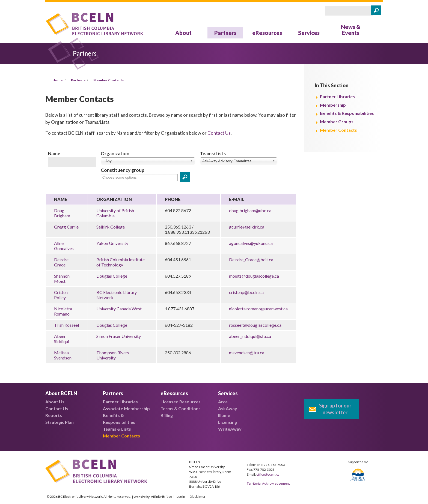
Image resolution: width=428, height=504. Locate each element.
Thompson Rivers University (113, 355)
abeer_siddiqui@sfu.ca (250, 336)
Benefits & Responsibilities (347, 113)
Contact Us (219, 133)
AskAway (228, 408)
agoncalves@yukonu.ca (251, 243)
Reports (54, 415)
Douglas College (112, 276)
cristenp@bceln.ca (246, 292)
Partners (225, 33)
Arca (223, 402)
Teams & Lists (117, 429)
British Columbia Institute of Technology (121, 262)
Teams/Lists (213, 153)
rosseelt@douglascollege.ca (255, 325)
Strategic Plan (60, 422)
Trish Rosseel (66, 325)
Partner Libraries (337, 96)
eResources (267, 33)
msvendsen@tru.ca (247, 352)
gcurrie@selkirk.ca (247, 227)
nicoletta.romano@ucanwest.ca (258, 309)
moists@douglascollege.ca (254, 276)
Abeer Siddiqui (62, 339)
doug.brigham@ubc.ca (250, 210)
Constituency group (123, 170)
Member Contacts (109, 80)
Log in (181, 496)
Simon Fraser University (119, 336)
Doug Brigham (62, 213)
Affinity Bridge (161, 496)
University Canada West (119, 309)
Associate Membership (126, 408)
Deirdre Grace (61, 262)
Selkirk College (111, 227)
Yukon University (112, 243)
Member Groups (337, 121)
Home (58, 80)
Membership (333, 105)
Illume (224, 415)
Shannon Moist (62, 278)
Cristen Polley (61, 295)
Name (54, 153)
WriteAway (230, 429)
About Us (55, 402)
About (183, 33)
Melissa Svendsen (63, 355)
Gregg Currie (66, 227)
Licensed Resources (181, 402)
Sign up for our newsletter (335, 409)
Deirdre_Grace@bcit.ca (251, 259)
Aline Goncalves (64, 246)
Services (309, 33)
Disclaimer (198, 496)
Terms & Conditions (181, 408)
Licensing (228, 422)
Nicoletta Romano (63, 311)
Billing (167, 415)
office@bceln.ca (268, 474)
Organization (115, 153)
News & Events (351, 30)
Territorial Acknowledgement (268, 483)
